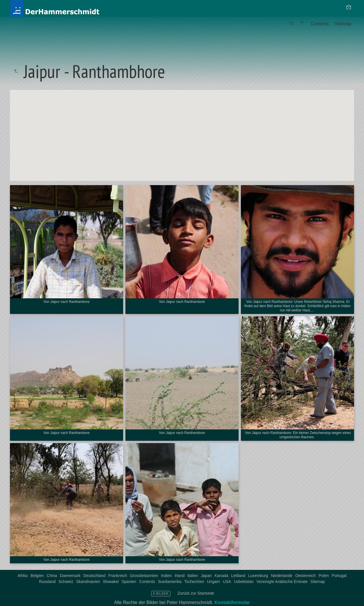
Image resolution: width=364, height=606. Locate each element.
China (52, 576)
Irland (180, 576)
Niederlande (282, 576)
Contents (320, 24)
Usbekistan (244, 582)
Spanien (129, 582)
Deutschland (94, 576)
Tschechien (194, 582)
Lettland (238, 576)
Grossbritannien (144, 576)
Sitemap (343, 24)
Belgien (37, 576)
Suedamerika (170, 582)
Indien (166, 576)
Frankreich (118, 576)
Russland (47, 582)
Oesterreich (305, 576)
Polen (324, 576)
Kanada (221, 576)
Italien (193, 576)
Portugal (339, 576)
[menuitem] (291, 24)
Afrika (23, 576)
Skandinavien (88, 582)
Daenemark (70, 576)
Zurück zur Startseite (196, 593)
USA (227, 582)
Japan (206, 576)
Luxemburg (258, 576)
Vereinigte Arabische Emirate (282, 582)
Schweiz (66, 582)
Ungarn (214, 582)
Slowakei (111, 582)
